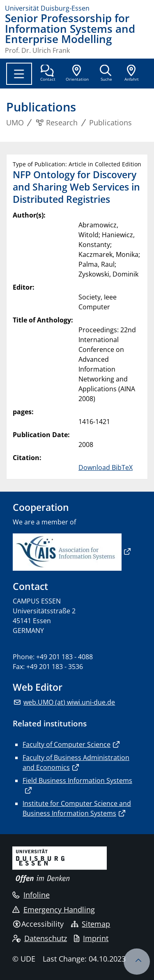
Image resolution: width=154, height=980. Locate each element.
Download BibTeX (106, 467)
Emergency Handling (54, 910)
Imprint (91, 938)
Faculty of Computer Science (67, 744)
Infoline (31, 895)
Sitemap (91, 924)
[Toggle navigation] (19, 74)
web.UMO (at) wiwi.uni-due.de (69, 702)
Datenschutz (40, 938)
